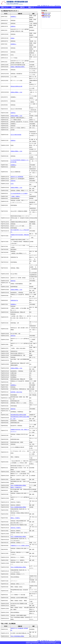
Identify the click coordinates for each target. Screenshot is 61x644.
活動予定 (22, 7)
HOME (39, 6)
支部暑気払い (13, 17)
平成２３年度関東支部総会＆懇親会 (18, 485)
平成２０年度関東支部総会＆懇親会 (18, 567)
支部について (4, 7)
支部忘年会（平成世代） (16, 528)
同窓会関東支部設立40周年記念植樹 (18, 415)
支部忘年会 (13, 281)
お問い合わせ (57, 6)
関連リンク (31, 7)
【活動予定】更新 (46, 17)
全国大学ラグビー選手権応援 (17, 177)
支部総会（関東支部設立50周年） (18, 67)
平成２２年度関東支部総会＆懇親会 (18, 507)
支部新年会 (13, 26)
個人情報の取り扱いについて (47, 6)
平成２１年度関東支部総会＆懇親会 (18, 537)
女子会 (12, 184)
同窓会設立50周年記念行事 (16, 86)
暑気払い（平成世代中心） (16, 487)
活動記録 (13, 7)
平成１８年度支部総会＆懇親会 (17, 636)
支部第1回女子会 (14, 300)
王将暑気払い (13, 165)
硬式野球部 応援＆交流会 (16, 392)
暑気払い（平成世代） (15, 518)
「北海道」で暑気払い (15, 196)
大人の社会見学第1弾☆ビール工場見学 (19, 193)
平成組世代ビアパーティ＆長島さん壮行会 (20, 546)
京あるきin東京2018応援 (16, 135)
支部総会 (13, 38)
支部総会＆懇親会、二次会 (16, 92)
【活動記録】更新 (46, 14)
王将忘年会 (13, 181)
